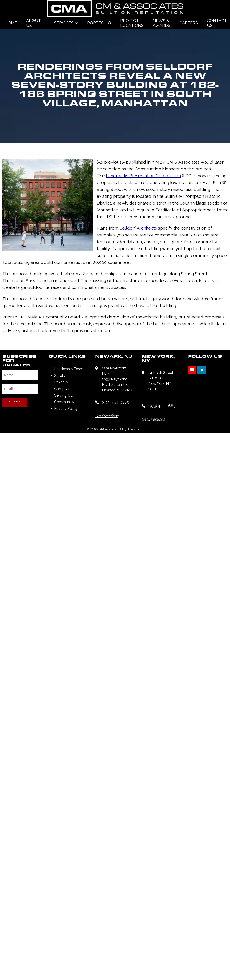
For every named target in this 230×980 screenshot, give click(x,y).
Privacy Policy (66, 476)
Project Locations (132, 23)
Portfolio (99, 23)
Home (11, 23)
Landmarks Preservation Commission (65, 270)
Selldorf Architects (44, 309)
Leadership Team (69, 436)
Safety (60, 443)
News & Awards (162, 23)
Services (64, 23)
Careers (189, 23)
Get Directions (107, 483)
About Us (33, 23)
